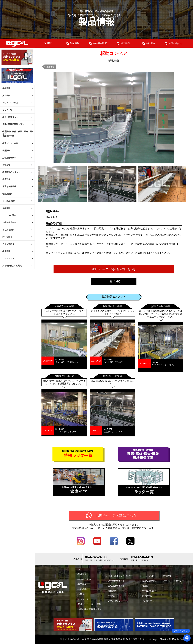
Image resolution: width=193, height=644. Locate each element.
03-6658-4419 (142, 557)
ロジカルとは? (9, 201)
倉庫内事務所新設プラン (13, 124)
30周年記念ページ (10, 222)
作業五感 (6, 179)
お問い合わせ (174, 43)
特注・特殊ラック (10, 117)
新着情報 (6, 208)
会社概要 (149, 43)
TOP (47, 43)
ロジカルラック (148, 601)
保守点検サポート (116, 581)
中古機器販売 (98, 43)
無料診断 (111, 591)
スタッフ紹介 (8, 244)
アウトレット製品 (10, 103)
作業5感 (111, 596)
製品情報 (6, 88)
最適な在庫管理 (9, 186)
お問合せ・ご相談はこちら (116, 516)
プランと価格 (113, 601)
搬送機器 (50, 67)
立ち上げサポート (10, 158)
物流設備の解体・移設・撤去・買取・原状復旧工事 (17, 134)
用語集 (144, 586)
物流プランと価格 (10, 143)
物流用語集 (7, 194)
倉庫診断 (6, 151)
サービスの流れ (9, 215)
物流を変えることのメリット (121, 576)
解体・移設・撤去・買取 (89, 604)
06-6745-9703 (96, 557)
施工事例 (6, 96)
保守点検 (6, 165)
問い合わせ (7, 237)
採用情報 (6, 251)
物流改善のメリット (11, 172)
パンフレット (8, 258)
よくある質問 (8, 230)
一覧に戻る (114, 281)
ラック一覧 (7, 110)
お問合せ (82, 594)
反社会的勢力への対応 (12, 266)
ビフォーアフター (86, 599)
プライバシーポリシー (173, 581)
